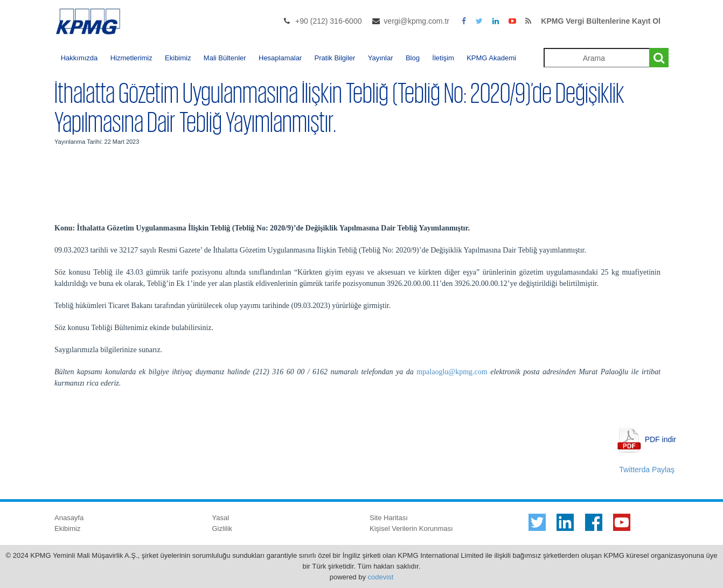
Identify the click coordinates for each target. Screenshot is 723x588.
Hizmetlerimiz (131, 58)
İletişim (443, 58)
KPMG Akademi (491, 58)
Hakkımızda (79, 58)
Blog (413, 58)
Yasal (221, 518)
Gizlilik (223, 528)
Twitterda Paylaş (647, 470)
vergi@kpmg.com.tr (416, 21)
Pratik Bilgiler (335, 58)
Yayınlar (381, 58)
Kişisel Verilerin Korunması (411, 528)
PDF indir (661, 439)
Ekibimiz (178, 58)
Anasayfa (69, 518)
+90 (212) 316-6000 (328, 21)
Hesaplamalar (280, 58)
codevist (381, 577)
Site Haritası (389, 518)
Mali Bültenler (225, 58)
